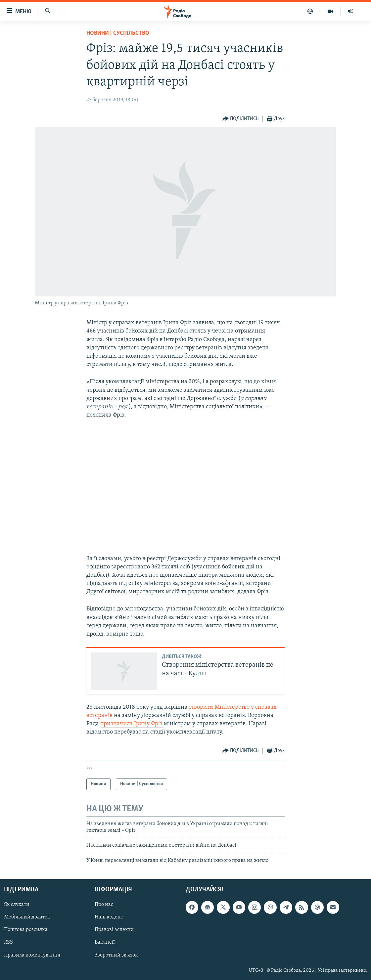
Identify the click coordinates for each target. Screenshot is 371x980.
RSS (8, 943)
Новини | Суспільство (118, 33)
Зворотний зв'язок (116, 955)
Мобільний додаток (27, 917)
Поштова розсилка (26, 930)
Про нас (104, 905)
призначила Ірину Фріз (132, 724)
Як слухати (17, 905)
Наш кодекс (109, 917)
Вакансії (105, 943)
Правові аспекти (114, 930)
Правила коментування (32, 955)
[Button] (241, 119)
